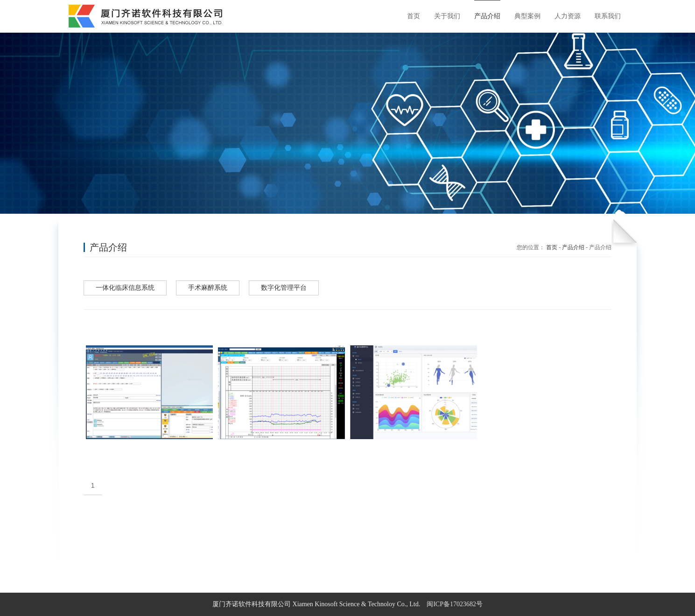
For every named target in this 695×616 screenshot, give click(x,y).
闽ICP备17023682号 (455, 604)
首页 (552, 247)
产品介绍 (573, 247)
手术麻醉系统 (208, 288)
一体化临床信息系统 (125, 288)
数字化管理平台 (284, 288)
